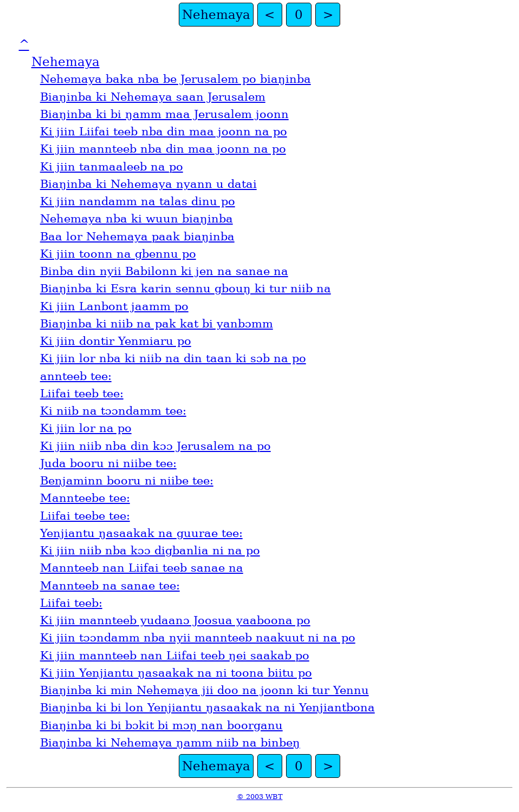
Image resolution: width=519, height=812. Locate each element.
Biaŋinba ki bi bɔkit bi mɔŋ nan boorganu (161, 725)
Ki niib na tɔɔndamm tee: (113, 411)
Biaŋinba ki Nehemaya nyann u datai (148, 184)
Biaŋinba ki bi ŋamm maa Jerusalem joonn (164, 114)
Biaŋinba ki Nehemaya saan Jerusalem (153, 97)
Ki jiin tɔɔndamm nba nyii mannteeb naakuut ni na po (198, 638)
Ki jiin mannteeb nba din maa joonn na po (163, 149)
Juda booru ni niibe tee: (108, 463)
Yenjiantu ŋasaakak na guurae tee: (141, 533)
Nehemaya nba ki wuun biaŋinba (137, 219)
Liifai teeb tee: (82, 394)
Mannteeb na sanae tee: (110, 586)
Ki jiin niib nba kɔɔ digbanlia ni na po (150, 551)
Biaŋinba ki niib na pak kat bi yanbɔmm (157, 324)
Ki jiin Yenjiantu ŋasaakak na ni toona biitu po (176, 673)
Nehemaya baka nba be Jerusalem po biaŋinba (176, 79)
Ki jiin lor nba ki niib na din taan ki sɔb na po (173, 358)
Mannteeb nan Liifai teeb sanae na (142, 568)
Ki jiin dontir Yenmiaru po (116, 341)
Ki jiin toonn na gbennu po (118, 254)
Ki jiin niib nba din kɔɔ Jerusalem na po (155, 446)
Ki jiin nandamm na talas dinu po (138, 201)
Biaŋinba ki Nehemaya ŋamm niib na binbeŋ (170, 743)
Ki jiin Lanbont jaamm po (114, 306)
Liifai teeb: (71, 603)
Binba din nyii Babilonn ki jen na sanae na (164, 271)
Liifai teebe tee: (85, 516)
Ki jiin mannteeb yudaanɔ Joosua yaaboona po (175, 620)
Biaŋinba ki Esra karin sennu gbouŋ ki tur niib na (186, 289)
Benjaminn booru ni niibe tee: (127, 481)
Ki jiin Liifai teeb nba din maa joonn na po (164, 132)
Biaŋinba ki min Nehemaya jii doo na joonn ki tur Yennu (205, 690)
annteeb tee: (76, 376)
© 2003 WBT (260, 797)
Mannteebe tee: (85, 498)
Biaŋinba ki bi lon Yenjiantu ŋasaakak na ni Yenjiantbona (207, 708)
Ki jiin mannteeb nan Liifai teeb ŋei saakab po (175, 656)
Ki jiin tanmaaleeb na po (112, 167)
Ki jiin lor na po (86, 428)
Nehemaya (216, 15)
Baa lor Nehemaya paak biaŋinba (137, 237)
